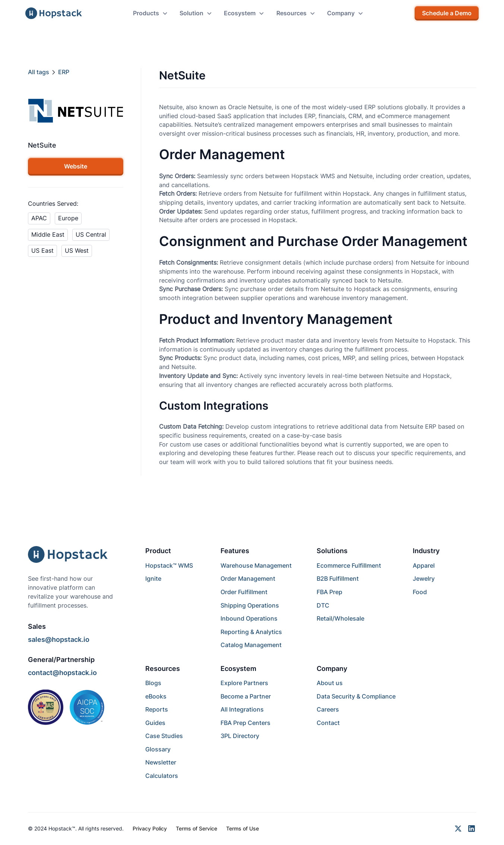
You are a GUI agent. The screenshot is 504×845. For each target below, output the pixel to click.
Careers (328, 710)
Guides (155, 723)
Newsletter (161, 762)
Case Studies (164, 736)
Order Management (248, 579)
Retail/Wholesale (340, 619)
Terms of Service (196, 829)
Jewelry (424, 579)
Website (76, 166)
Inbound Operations (249, 619)
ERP (64, 72)
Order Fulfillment (244, 592)
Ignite (153, 579)
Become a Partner (246, 696)
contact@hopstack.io (62, 673)
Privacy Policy (150, 829)
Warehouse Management (256, 566)
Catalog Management (251, 645)
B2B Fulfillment (338, 579)
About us (330, 683)
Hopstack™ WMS (169, 566)
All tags (39, 72)
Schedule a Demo (447, 13)
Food (420, 592)
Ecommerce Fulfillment (349, 566)
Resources (163, 669)
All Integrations (242, 710)
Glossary (158, 749)
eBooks (156, 696)
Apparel (424, 566)
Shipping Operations (250, 606)
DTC (323, 606)
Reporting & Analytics (251, 632)
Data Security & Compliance (356, 696)
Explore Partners (244, 683)
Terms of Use (243, 829)
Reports (157, 710)
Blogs (153, 683)
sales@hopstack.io (59, 639)
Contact (328, 723)
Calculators (162, 776)
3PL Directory (240, 736)
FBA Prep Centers (245, 723)
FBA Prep (329, 592)
